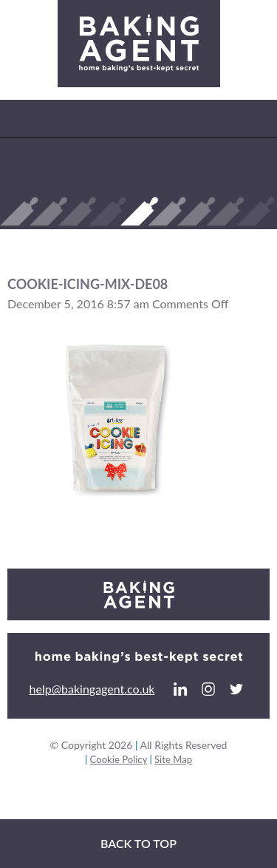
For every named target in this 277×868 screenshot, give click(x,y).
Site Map (173, 759)
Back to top (138, 843)
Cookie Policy (119, 759)
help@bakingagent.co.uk (92, 689)
